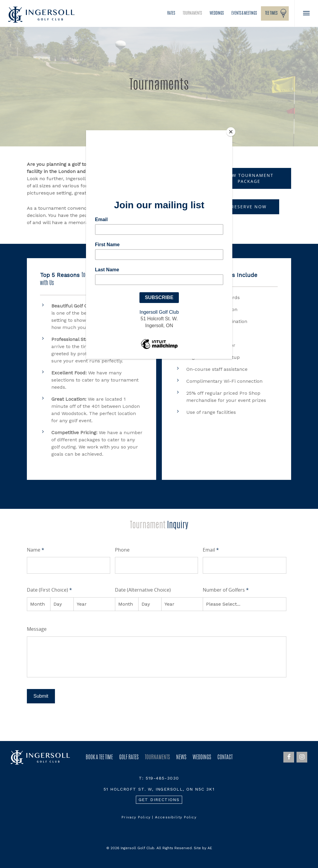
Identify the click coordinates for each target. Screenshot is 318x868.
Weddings (217, 13)
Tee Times (271, 13)
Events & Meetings (244, 13)
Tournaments (192, 13)
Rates (171, 13)
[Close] (231, 132)
